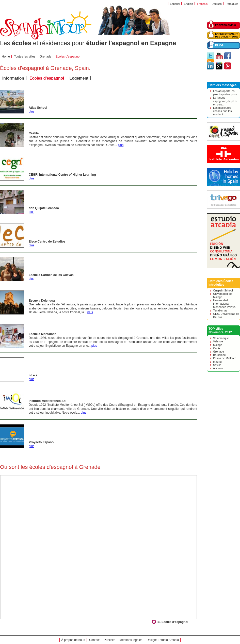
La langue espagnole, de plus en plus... (225, 101)
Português (232, 4)
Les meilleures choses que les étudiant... (222, 111)
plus (31, 112)
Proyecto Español (42, 442)
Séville (217, 365)
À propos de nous (73, 640)
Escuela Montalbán (43, 334)
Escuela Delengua (42, 301)
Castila (34, 133)
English (188, 4)
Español (175, 4)
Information (13, 78)
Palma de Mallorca (225, 358)
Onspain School (223, 290)
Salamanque (221, 338)
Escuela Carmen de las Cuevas (51, 275)
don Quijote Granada (44, 208)
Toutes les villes (25, 57)
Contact (94, 640)
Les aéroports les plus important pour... (226, 93)
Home (6, 57)
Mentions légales (131, 640)
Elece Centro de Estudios (47, 242)
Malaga (218, 345)
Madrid (217, 362)
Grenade (46, 57)
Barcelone (219, 355)
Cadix (217, 348)
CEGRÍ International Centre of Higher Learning (62, 175)
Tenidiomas (220, 310)
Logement (79, 78)
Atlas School (38, 108)
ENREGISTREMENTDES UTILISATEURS (227, 35)
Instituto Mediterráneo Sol (47, 401)
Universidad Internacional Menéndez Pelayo (224, 304)
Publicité (110, 640)
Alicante (218, 368)
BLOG (219, 45)
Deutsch (217, 4)
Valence (218, 341)
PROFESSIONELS (226, 25)
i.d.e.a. (33, 375)
